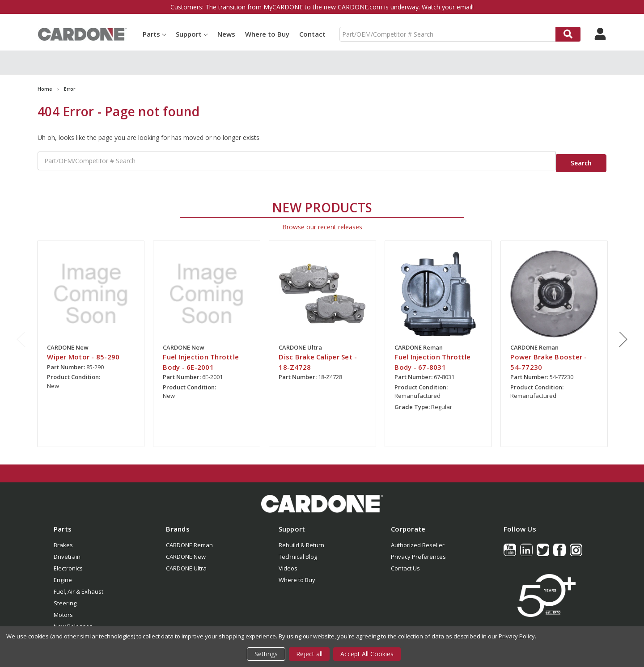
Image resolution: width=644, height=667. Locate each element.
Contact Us (405, 562)
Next (623, 333)
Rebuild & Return (301, 539)
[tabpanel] (91, 338)
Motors (63, 608)
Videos (288, 562)
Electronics (68, 562)
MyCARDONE (283, 7)
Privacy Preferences (418, 550)
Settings (266, 654)
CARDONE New (186, 550)
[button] (322, 498)
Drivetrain (67, 550)
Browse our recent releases (322, 221)
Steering (65, 597)
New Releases (73, 620)
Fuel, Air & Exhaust (78, 585)
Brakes (63, 539)
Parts (154, 34)
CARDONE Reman (189, 539)
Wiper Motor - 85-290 (83, 351)
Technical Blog (298, 550)
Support (192, 34)
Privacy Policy (517, 636)
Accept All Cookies (367, 654)
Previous (21, 333)
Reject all (309, 654)
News (226, 34)
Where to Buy (267, 34)
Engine (63, 574)
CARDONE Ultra (186, 562)
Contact (312, 34)
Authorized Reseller (418, 539)
